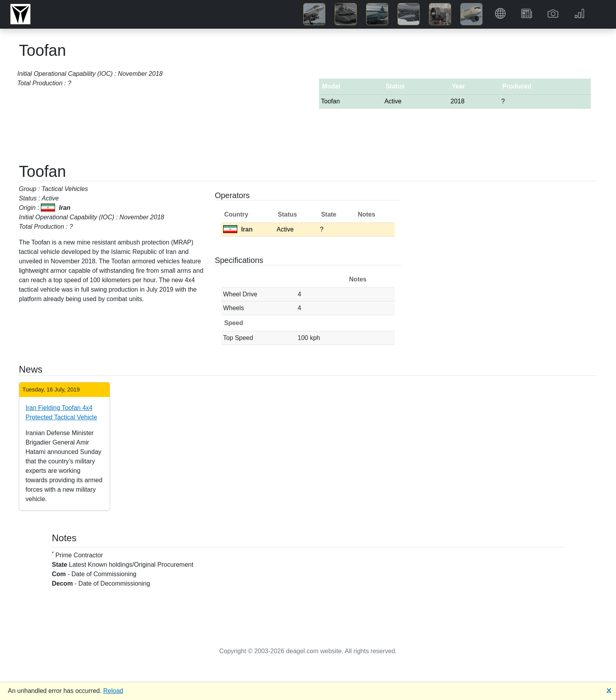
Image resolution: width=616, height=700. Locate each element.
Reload (113, 691)
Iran (238, 229)
